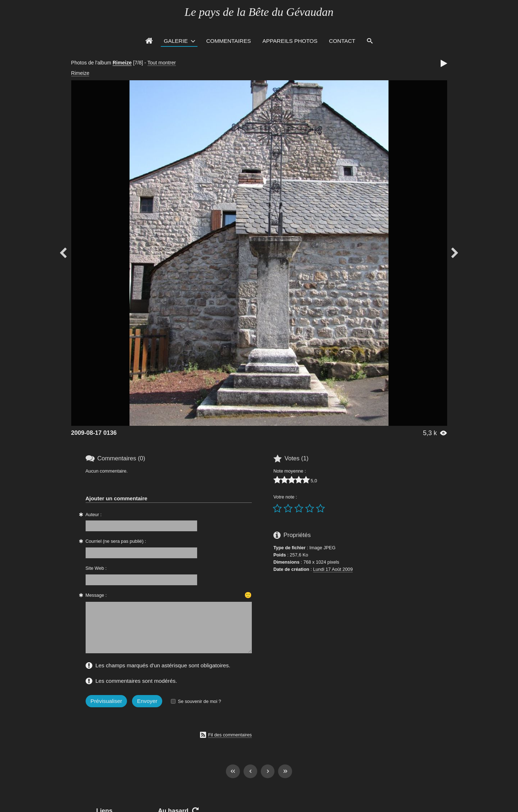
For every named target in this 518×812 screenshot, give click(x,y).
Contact (342, 41)
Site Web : (96, 568)
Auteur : (94, 515)
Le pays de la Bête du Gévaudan (259, 12)
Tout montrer (162, 63)
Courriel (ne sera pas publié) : (116, 541)
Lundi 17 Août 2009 (333, 569)
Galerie (176, 41)
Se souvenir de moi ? (199, 701)
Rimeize (122, 63)
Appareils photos (290, 41)
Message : (96, 595)
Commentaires (228, 41)
